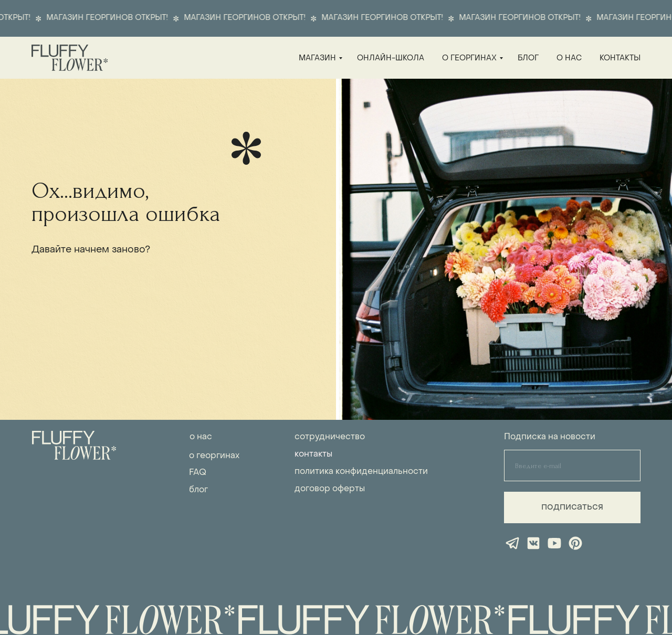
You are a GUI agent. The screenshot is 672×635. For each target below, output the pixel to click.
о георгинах (469, 59)
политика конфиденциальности (361, 472)
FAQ (198, 473)
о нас (569, 59)
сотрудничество (330, 437)
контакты (620, 59)
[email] (572, 465)
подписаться (572, 507)
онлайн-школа (391, 59)
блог (528, 59)
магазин (317, 59)
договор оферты (330, 489)
